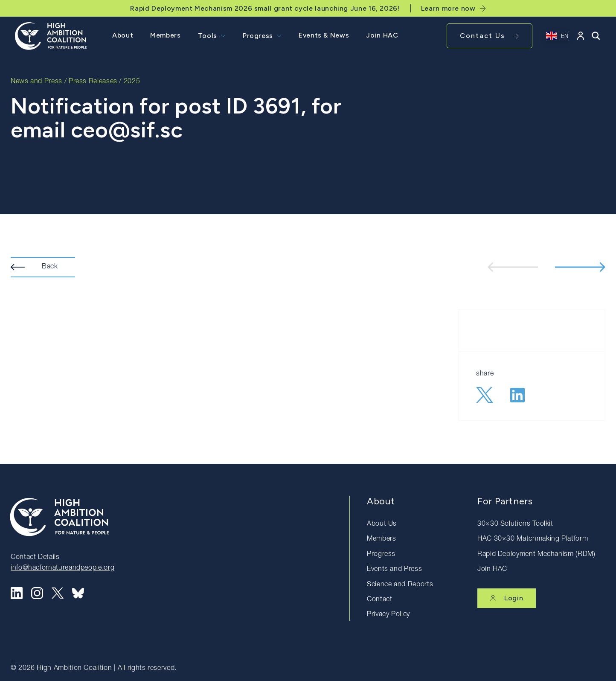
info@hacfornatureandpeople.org (62, 568)
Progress (258, 36)
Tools (208, 36)
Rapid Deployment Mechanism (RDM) (536, 555)
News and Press (36, 82)
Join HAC (382, 35)
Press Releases (93, 82)
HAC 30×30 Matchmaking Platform (533, 539)
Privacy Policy (388, 615)
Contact (379, 600)
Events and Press (394, 570)
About (123, 35)
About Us (382, 524)
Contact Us (490, 36)
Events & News (324, 35)
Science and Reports (400, 585)
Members (165, 35)
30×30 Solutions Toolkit (515, 524)
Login (507, 598)
